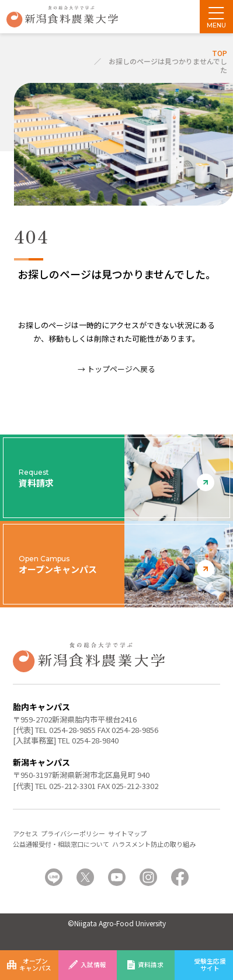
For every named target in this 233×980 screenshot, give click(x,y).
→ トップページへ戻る (116, 369)
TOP (220, 53)
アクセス (25, 833)
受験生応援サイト (210, 965)
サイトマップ (127, 833)
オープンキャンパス (35, 965)
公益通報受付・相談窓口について (61, 844)
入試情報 (93, 965)
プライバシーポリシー (73, 833)
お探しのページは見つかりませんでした (168, 65)
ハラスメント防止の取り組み (154, 844)
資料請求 (151, 965)
